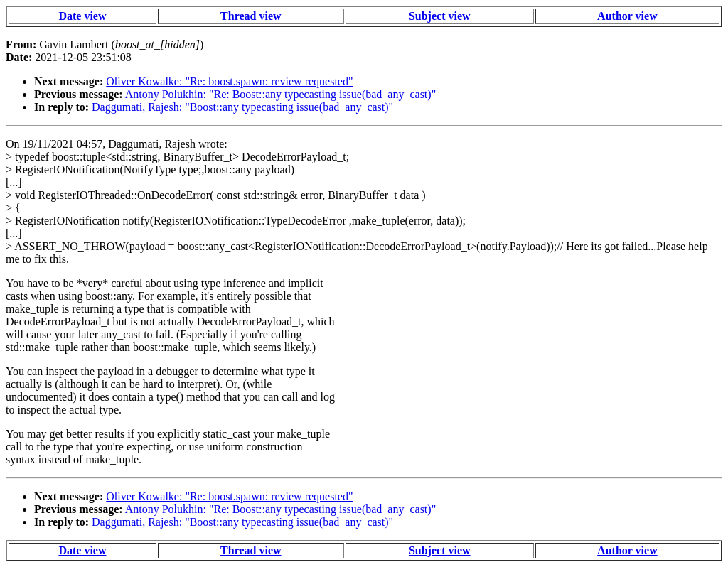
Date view (82, 16)
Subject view (440, 16)
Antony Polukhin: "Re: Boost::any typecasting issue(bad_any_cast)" (280, 94)
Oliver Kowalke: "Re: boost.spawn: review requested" (229, 81)
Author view (627, 16)
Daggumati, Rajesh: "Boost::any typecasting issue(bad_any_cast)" (242, 107)
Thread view (251, 16)
